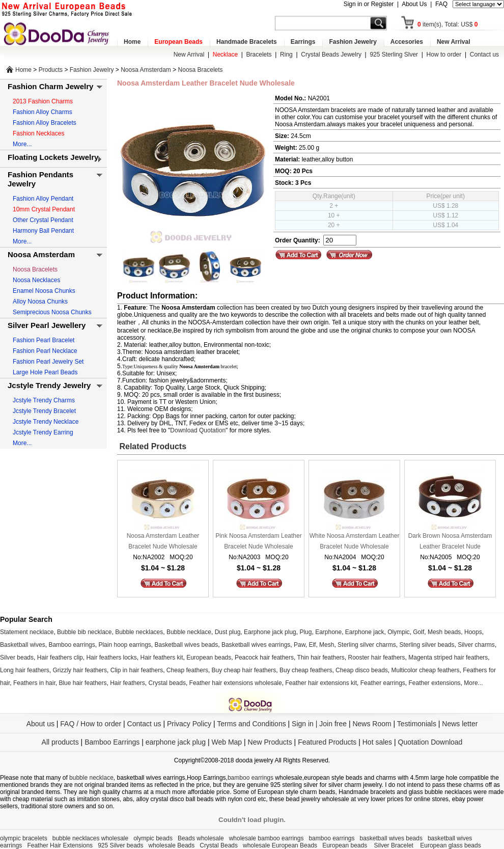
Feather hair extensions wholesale (236, 683)
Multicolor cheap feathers (426, 670)
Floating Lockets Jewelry (53, 157)
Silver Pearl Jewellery (47, 325)
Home (132, 42)
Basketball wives (23, 645)
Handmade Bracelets (247, 42)
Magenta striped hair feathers (448, 658)
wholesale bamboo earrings (267, 838)
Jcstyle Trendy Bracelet (44, 411)
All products (60, 742)
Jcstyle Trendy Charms (44, 400)
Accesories (407, 42)
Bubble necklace (189, 632)
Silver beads (17, 658)
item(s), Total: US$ (448, 24)
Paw (300, 645)
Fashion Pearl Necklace (45, 351)
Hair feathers (128, 683)
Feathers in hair (34, 683)
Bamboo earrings (72, 645)
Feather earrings (383, 683)
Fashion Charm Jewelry (50, 86)
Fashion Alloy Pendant (43, 199)
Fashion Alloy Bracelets (45, 123)
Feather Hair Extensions (60, 845)
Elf (312, 645)
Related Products (152, 446)
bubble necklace (91, 778)
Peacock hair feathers (264, 658)
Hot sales (377, 742)
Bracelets (259, 54)
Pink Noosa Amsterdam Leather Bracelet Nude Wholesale (258, 541)
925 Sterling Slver (394, 54)
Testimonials (417, 724)
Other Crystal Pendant (43, 220)
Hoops (473, 632)
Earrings (303, 42)
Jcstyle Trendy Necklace (46, 422)
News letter (460, 724)
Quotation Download (430, 742)
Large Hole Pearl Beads (45, 372)
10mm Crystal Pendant (44, 209)
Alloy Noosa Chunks (40, 302)
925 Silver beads (120, 845)
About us (40, 724)
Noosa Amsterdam (146, 70)
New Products (270, 742)
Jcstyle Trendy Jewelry (49, 385)
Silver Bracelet (395, 845)
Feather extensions (435, 683)
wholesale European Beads (280, 845)
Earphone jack (365, 632)
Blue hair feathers (82, 683)
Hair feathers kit (161, 658)
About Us (414, 4)
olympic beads (153, 838)
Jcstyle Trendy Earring (43, 432)
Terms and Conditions (251, 724)
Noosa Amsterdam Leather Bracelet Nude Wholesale (163, 541)
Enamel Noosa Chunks (44, 291)
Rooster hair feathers (377, 658)
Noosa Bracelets (201, 70)
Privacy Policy (189, 724)
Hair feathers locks (111, 658)
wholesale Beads (172, 845)
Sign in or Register (369, 4)
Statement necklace (27, 632)
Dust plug (228, 632)
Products (51, 70)
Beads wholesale (201, 838)
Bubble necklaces (139, 632)
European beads (209, 658)
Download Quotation (198, 430)
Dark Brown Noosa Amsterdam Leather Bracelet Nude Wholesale (450, 542)
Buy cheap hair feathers (244, 670)
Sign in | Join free (319, 724)
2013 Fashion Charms (43, 101)
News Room (373, 724)
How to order (444, 54)
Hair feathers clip (60, 658)
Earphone (328, 632)
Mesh (327, 645)
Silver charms (476, 645)
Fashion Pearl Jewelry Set (48, 362)
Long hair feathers (25, 670)
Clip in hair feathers (137, 670)
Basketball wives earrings (256, 645)
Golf (418, 632)
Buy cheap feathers (306, 670)
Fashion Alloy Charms (43, 112)
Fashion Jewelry (353, 42)
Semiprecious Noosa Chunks (52, 312)
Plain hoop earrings (124, 645)
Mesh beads (444, 632)
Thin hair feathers (320, 658)
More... (22, 144)
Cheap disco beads (362, 670)
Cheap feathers (187, 670)
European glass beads (450, 845)
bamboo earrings (250, 778)
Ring (286, 54)
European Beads (178, 42)
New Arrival (454, 42)
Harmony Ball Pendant (43, 231)
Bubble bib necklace (84, 632)
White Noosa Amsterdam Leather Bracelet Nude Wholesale (355, 541)
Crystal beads (167, 683)
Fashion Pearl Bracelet (44, 340)
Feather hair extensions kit (321, 683)
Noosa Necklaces (36, 280)
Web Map (227, 742)
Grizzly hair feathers (80, 670)
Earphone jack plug (270, 632)
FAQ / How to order (91, 724)
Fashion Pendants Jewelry (40, 179)
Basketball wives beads (187, 645)
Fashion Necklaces (38, 133)
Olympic (398, 632)
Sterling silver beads (427, 645)
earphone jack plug (176, 742)
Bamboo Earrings (112, 742)
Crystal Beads (219, 845)
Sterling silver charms (367, 645)
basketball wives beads (391, 838)
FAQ (441, 4)
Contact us (484, 54)
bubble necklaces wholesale (90, 838)
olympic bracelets (24, 838)
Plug (305, 632)
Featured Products (327, 742)
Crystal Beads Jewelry (331, 54)
